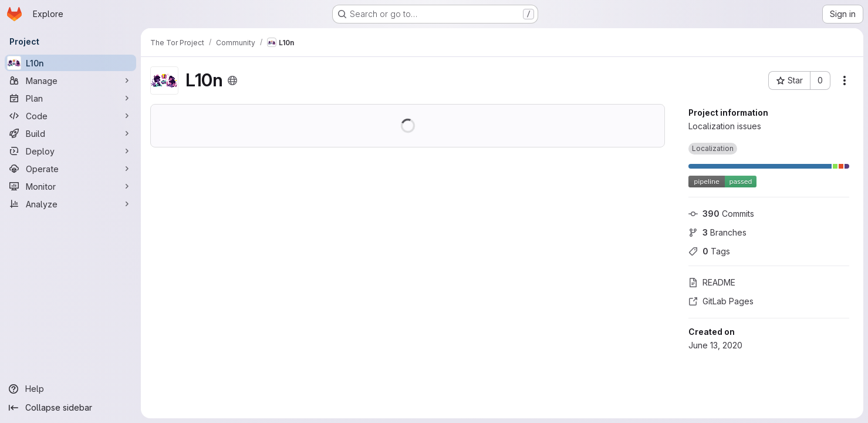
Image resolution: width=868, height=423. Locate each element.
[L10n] (70, 63)
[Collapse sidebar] (70, 408)
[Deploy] (70, 151)
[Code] (70, 116)
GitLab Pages (721, 301)
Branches (717, 232)
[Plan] (70, 98)
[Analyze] (70, 204)
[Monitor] (70, 186)
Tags (709, 251)
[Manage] (70, 80)
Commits (721, 214)
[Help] (70, 389)
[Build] (70, 133)
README (712, 282)
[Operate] (70, 169)
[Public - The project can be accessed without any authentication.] (232, 80)
